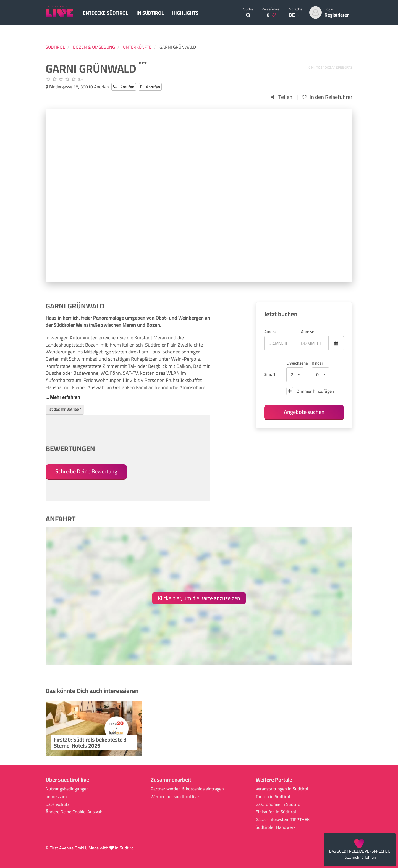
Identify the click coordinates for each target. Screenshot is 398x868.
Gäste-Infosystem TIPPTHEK (283, 820)
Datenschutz (57, 804)
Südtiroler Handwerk (276, 827)
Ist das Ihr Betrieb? (65, 409)
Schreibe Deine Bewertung (86, 471)
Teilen (282, 97)
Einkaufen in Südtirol (276, 812)
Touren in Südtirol (273, 797)
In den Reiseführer (327, 97)
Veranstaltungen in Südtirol (282, 789)
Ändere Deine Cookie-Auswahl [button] (75, 812)
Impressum (56, 797)
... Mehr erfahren (63, 397)
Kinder (317, 363)
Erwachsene (295, 363)
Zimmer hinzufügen (310, 391)
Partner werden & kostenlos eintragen (187, 789)
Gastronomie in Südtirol (279, 804)
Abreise (308, 332)
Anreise (271, 332)
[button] (295, 375)
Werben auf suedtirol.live (175, 797)
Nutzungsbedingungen (67, 789)
